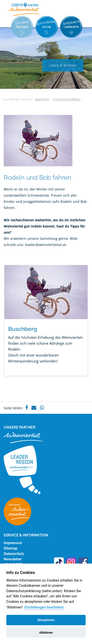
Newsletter (13, 559)
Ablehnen (46, 633)
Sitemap (11, 548)
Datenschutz (14, 554)
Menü (80, 9)
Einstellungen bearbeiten (44, 607)
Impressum (13, 543)
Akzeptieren (46, 620)
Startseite (42, 99)
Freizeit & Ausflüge (66, 99)
